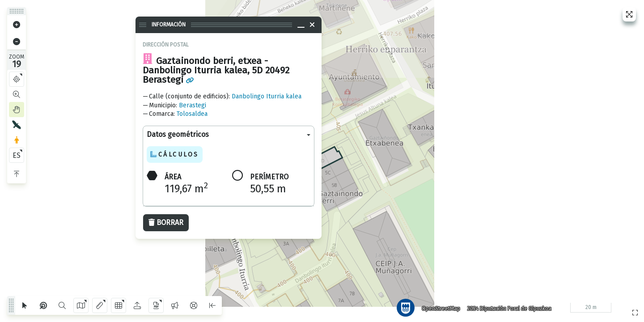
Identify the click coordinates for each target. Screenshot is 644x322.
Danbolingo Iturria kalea (267, 96)
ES (17, 155)
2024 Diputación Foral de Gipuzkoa (507, 306)
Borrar (166, 222)
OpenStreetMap (439, 306)
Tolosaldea (192, 114)
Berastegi (193, 105)
